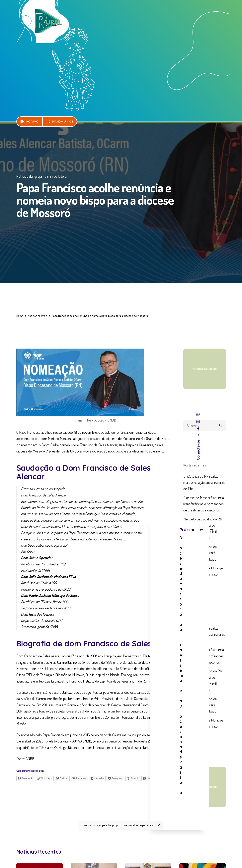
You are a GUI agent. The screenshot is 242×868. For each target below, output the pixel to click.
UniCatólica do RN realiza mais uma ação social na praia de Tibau (204, 482)
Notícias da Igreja (29, 176)
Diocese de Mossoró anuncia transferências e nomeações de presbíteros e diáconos (204, 504)
